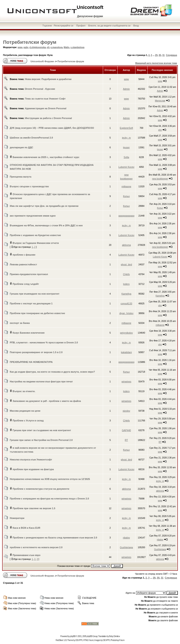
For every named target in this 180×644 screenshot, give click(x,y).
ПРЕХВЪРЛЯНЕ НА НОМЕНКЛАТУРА (31, 362)
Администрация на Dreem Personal (46, 108)
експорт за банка (20, 323)
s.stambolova (77, 47)
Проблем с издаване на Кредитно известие (35, 235)
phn (160, 130)
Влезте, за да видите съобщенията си (109, 26)
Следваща (171, 55)
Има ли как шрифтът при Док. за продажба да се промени (44, 206)
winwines (126, 382)
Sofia (126, 157)
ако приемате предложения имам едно (33, 216)
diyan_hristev (126, 313)
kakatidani (127, 352)
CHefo (126, 274)
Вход (136, 26)
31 (163, 55)
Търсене (47, 26)
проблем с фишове (24, 255)
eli (48, 47)
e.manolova (57, 47)
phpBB (73, 636)
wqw (20, 47)
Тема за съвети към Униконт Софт (45, 99)
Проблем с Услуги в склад (28, 421)
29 (156, 55)
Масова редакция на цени (25, 411)
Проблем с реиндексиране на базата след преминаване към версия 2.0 (55, 538)
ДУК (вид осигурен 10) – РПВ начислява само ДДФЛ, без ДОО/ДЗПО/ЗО (52, 128)
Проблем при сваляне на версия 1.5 (34, 508)
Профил (81, 26)
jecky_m (126, 138)
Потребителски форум (30, 42)
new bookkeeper (160, 179)
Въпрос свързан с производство (29, 186)
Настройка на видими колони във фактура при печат (41, 382)
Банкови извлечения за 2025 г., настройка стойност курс (46, 157)
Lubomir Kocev (126, 167)
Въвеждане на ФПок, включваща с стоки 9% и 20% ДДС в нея (46, 225)
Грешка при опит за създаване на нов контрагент (42, 430)
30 (160, 55)
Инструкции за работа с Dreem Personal (48, 118)
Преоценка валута (21, 177)
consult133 (126, 303)
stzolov (126, 411)
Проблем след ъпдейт (26, 284)
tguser (126, 147)
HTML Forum (88, 640)
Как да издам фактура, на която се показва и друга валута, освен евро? (52, 372)
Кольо (126, 196)
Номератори (17, 518)
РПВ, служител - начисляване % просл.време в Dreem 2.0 (44, 342)
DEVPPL (79, 640)
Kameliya (126, 294)
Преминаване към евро (27, 555)
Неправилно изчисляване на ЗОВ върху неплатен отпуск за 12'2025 (50, 479)
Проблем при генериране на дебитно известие (37, 313)
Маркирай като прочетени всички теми (156, 63)
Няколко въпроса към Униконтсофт (31, 460)
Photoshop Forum (117, 640)
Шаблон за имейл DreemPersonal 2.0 (31, 138)
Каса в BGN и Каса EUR (26, 528)
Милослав (160, 101)
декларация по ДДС (22, 147)
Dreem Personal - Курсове (40, 89)
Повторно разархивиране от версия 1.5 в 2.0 (36, 352)
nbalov (126, 538)
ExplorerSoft (126, 128)
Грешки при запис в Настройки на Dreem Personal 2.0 (41, 440)
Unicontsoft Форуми (42, 61)
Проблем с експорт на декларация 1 (31, 303)
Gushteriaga (126, 547)
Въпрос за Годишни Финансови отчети (36, 243)
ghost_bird (126, 264)
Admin (126, 89)
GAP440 (127, 430)
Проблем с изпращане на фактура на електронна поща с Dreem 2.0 (49, 499)
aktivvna (126, 245)
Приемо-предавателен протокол (29, 274)
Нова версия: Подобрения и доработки (48, 79)
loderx (126, 284)
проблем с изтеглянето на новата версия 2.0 (36, 547)
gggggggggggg (126, 216)
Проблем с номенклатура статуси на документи (41, 489)
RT (126, 440)
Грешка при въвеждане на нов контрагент (35, 294)
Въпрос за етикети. (24, 391)
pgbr (26, 47)
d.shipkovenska (37, 47)
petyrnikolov (126, 333)
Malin (67, 47)
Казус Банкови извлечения (29, 333)
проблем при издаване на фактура (33, 469)
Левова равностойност (23, 264)
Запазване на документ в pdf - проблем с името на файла (47, 401)
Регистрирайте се (63, 26)
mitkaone (126, 186)
